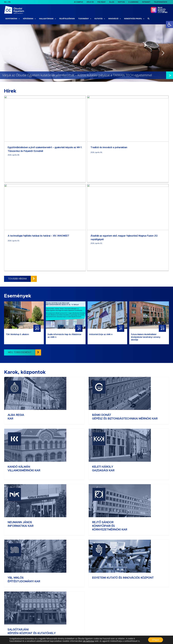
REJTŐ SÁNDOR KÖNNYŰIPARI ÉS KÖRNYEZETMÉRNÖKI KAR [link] (138, 361)
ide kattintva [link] (88, 641)
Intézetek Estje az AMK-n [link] (101, 223)
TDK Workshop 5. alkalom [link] (17, 223)
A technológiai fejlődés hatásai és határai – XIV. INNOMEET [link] (121, 148)
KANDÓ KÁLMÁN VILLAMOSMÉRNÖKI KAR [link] (136, 307)
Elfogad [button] (156, 640)
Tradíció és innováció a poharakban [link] (67, 148)
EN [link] (9, 2)
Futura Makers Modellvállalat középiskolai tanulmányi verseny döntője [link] (146, 226)
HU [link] (5, 2)
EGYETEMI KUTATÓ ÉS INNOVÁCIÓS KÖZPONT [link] (95, 407)
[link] (169, 24)
